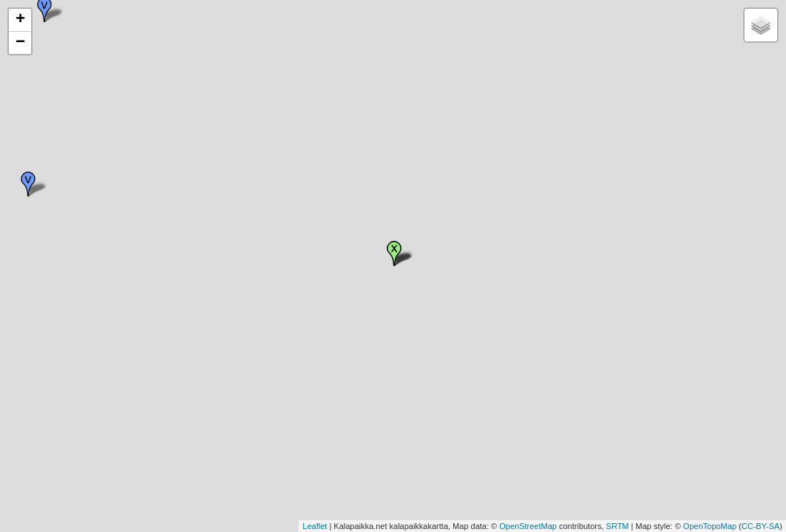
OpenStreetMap (528, 526)
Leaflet (315, 526)
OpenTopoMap (710, 526)
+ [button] (20, 20)
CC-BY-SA (761, 526)
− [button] (20, 43)
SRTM (618, 526)
